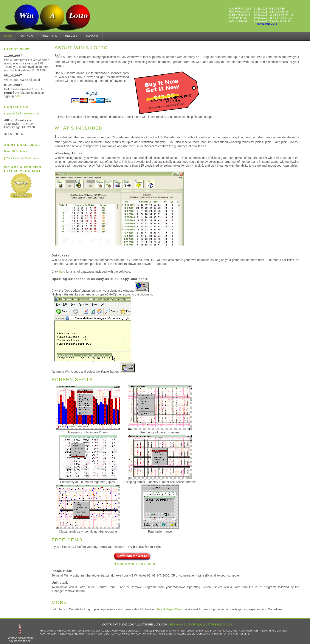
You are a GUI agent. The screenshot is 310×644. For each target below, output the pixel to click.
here (18, 96)
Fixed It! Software (16, 151)
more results (267, 24)
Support (92, 36)
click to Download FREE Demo (134, 562)
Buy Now (27, 36)
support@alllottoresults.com (23, 113)
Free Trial (49, 36)
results (71, 36)
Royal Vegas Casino (171, 609)
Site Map (176, 625)
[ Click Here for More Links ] (23, 158)
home (8, 36)
